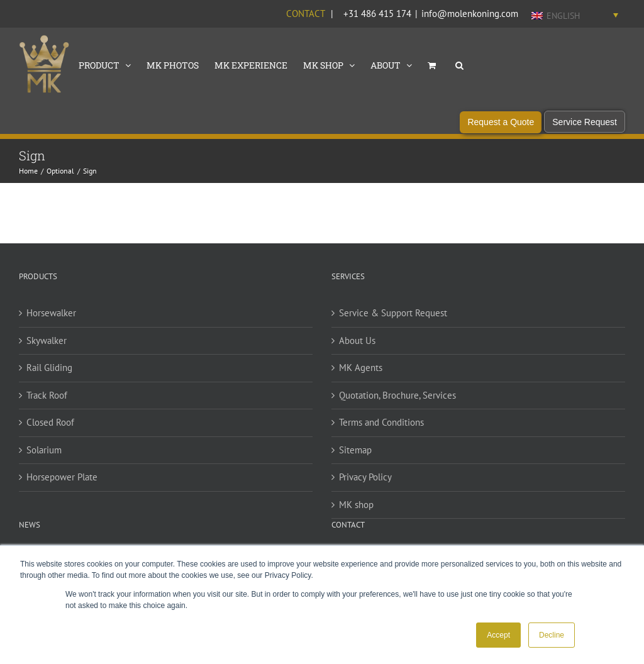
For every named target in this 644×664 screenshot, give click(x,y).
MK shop (356, 509)
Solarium (44, 454)
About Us (357, 345)
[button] (459, 64)
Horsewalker (51, 318)
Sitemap (355, 454)
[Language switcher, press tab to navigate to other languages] (575, 15)
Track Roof (47, 400)
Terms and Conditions (381, 427)
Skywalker (47, 345)
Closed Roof (50, 427)
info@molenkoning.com (470, 14)
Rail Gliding (49, 373)
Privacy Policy (365, 482)
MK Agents (361, 373)
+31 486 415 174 (377, 14)
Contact (305, 14)
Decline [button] (552, 635)
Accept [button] (498, 635)
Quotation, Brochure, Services (397, 400)
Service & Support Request (393, 318)
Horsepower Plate (62, 482)
